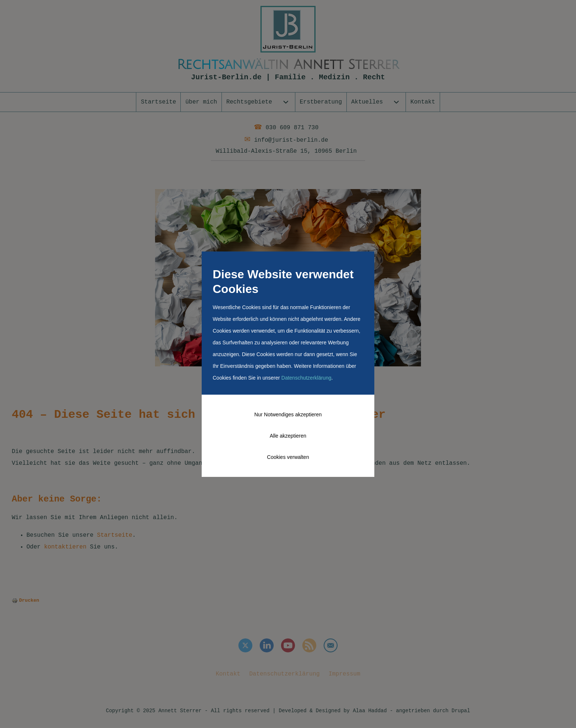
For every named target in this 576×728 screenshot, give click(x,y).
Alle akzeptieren (288, 436)
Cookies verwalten (288, 457)
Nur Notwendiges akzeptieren (288, 414)
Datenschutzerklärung (306, 378)
